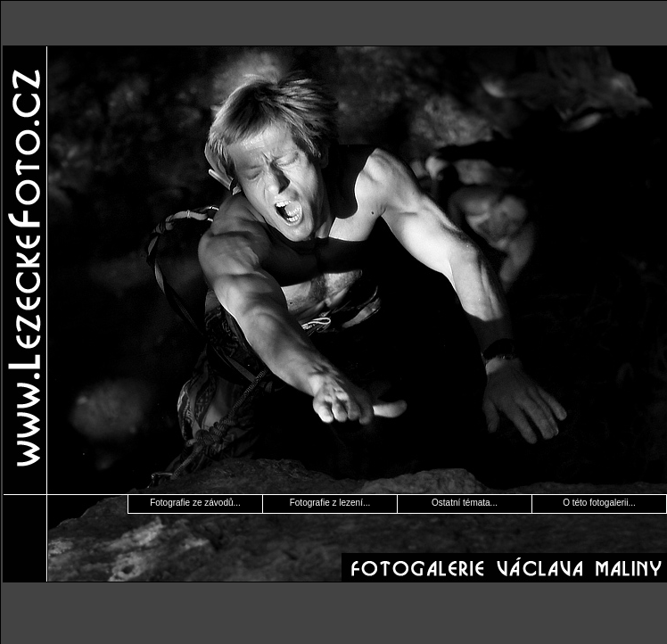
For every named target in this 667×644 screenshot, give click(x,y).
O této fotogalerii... (599, 503)
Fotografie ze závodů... (195, 503)
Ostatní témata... (465, 503)
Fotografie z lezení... (330, 503)
